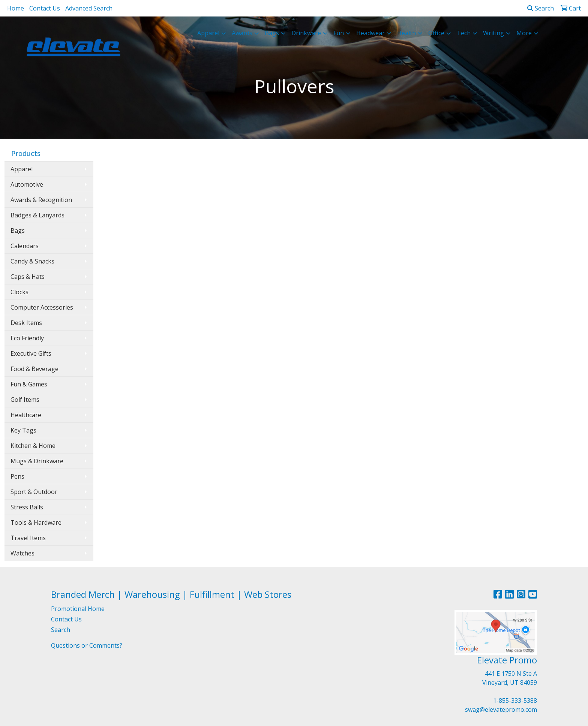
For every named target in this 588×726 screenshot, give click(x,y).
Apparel (22, 169)
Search (541, 8)
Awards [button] (242, 33)
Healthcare (26, 415)
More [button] (524, 33)
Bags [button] (272, 33)
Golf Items (25, 400)
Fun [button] (339, 33)
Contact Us (45, 8)
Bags (18, 231)
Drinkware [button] (306, 33)
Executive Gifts (31, 353)
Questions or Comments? (87, 645)
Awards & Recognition (41, 200)
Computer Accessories (42, 307)
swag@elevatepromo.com (501, 710)
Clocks (19, 292)
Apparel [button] (208, 33)
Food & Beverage (34, 369)
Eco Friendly (27, 338)
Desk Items (26, 323)
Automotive (27, 184)
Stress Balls (27, 507)
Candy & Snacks (32, 261)
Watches (22, 553)
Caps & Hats (28, 277)
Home (16, 8)
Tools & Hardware (36, 522)
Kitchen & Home (33, 446)
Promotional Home (78, 609)
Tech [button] (464, 33)
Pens (17, 476)
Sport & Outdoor (34, 492)
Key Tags (23, 430)
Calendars (25, 246)
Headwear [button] (370, 33)
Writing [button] (493, 33)
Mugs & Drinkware (37, 461)
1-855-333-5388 (515, 701)
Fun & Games (29, 384)
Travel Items (28, 538)
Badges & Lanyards (37, 215)
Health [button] (406, 33)
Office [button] (436, 33)
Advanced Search (89, 8)
